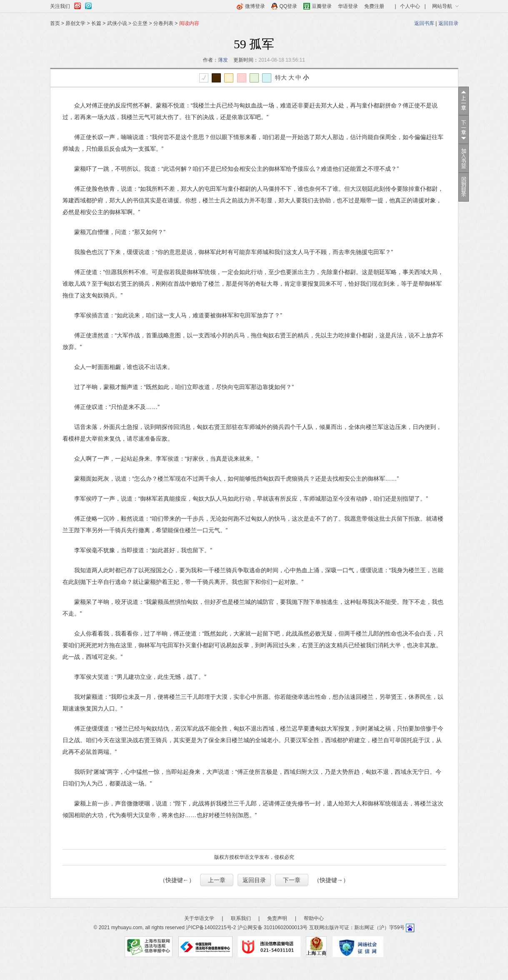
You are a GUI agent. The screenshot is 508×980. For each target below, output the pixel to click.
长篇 (96, 23)
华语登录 (348, 6)
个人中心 (410, 6)
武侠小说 (117, 23)
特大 (281, 77)
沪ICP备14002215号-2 (211, 928)
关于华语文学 (199, 918)
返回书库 (424, 23)
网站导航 (442, 6)
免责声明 (277, 918)
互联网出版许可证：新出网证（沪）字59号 (357, 928)
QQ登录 (289, 6)
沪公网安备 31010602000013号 (273, 928)
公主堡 (140, 23)
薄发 (223, 60)
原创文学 (75, 23)
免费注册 (374, 6)
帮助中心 (314, 918)
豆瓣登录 (322, 6)
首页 (55, 23)
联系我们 (241, 918)
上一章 (217, 880)
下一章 (292, 880)
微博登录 (255, 6)
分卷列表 (163, 23)
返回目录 (448, 23)
